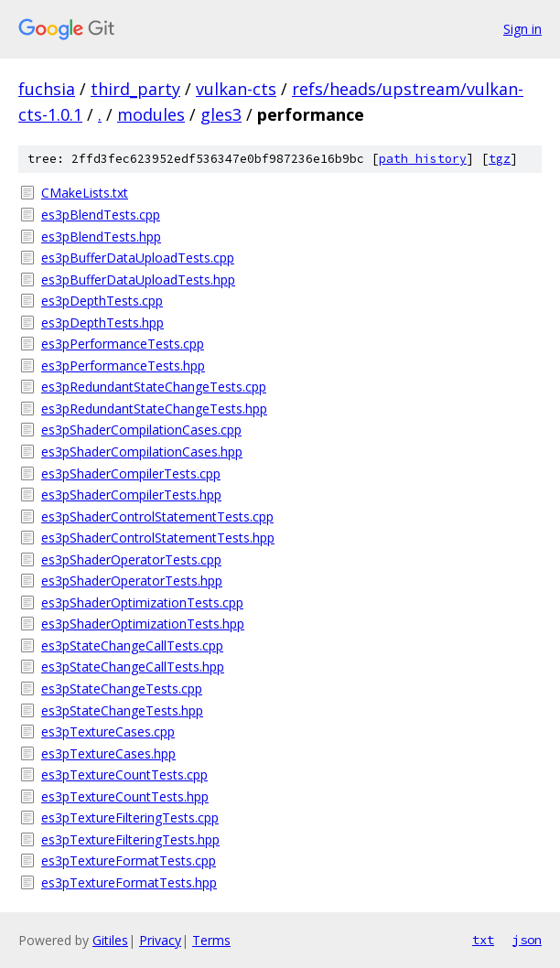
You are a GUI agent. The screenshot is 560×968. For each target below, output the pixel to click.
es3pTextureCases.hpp (108, 753)
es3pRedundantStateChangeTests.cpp (154, 387)
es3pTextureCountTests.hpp (125, 796)
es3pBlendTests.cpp (101, 215)
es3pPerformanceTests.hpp (123, 366)
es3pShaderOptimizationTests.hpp (143, 624)
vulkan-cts (236, 89)
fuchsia (47, 89)
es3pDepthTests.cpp (102, 301)
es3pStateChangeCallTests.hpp (133, 667)
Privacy (160, 940)
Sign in (522, 29)
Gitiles (110, 940)
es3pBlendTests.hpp (101, 237)
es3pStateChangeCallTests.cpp (132, 645)
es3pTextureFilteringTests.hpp (130, 839)
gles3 (221, 114)
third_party (135, 89)
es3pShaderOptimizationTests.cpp (142, 602)
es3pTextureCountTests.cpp (124, 774)
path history (423, 159)
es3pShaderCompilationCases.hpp (142, 452)
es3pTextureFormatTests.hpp (129, 882)
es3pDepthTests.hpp (102, 323)
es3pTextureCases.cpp (108, 731)
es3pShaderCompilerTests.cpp (131, 473)
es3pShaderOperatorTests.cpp (131, 559)
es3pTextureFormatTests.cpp (129, 860)
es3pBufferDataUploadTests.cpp (138, 258)
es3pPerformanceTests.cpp (123, 344)
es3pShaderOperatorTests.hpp (132, 581)
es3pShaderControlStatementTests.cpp (157, 516)
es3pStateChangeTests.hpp (122, 710)
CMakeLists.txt (85, 193)
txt (483, 940)
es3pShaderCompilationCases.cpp (141, 430)
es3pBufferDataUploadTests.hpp (138, 280)
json (527, 940)
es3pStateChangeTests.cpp (122, 688)
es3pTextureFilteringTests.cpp (130, 817)
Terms (211, 940)
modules (151, 114)
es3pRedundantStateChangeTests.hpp (154, 409)
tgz (500, 159)
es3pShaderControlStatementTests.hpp (158, 538)
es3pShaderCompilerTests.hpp (131, 495)
